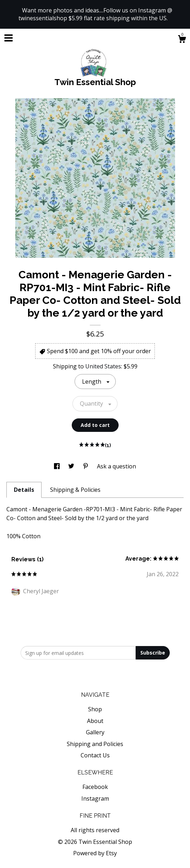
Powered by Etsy (95, 853)
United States (103, 366)
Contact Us (95, 755)
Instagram (95, 799)
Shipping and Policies (95, 744)
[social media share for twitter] (72, 466)
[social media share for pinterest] (86, 466)
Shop (95, 709)
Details (24, 490)
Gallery (95, 732)
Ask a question (116, 466)
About (95, 721)
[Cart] (182, 40)
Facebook (95, 787)
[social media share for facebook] (58, 466)
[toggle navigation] (9, 38)
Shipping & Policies (75, 490)
